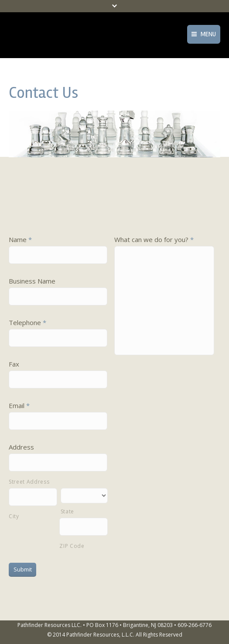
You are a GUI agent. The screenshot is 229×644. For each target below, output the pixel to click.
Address (21, 447)
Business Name (32, 281)
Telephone (27, 322)
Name (20, 239)
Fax (14, 364)
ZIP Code (72, 546)
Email (19, 405)
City (14, 516)
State (67, 511)
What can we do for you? (154, 239)
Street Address (29, 482)
